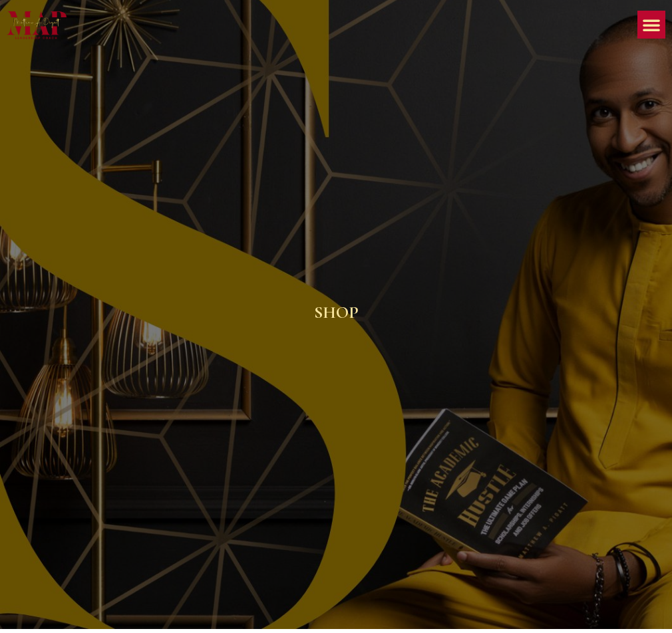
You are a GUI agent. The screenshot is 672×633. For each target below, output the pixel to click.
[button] (651, 25)
